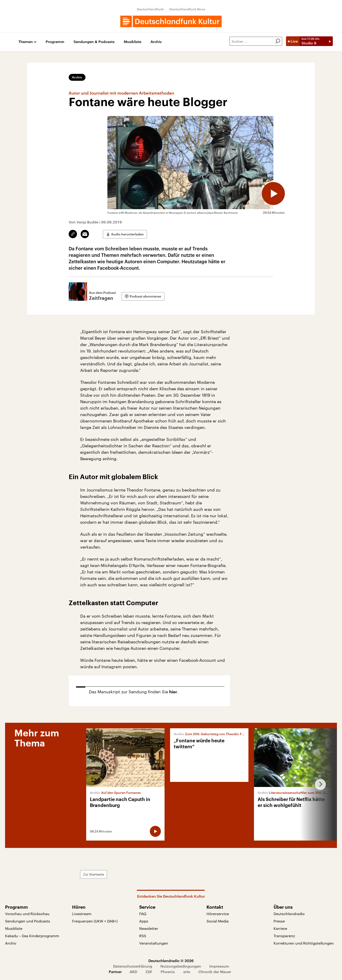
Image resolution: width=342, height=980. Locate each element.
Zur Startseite (94, 874)
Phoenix (168, 972)
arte (187, 972)
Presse (279, 921)
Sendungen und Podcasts (28, 921)
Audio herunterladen (127, 234)
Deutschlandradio (289, 914)
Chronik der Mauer (215, 972)
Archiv (156, 42)
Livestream (82, 914)
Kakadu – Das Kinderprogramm (32, 936)
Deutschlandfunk (150, 9)
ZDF (149, 972)
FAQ (143, 914)
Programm (55, 42)
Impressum (219, 966)
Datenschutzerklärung (133, 966)
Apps (144, 921)
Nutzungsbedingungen (181, 966)
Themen (26, 42)
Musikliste (133, 42)
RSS (143, 936)
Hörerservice (218, 914)
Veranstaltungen (154, 943)
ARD (133, 972)
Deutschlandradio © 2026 (171, 961)
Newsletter (149, 928)
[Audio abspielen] (273, 194)
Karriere (280, 928)
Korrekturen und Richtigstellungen (304, 943)
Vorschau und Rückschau (27, 914)
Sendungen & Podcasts (94, 42)
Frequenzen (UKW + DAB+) (95, 921)
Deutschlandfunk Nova (187, 9)
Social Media (218, 921)
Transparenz (284, 936)
